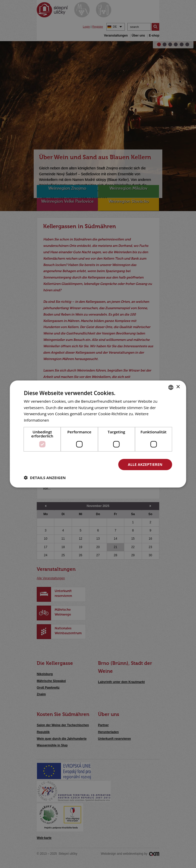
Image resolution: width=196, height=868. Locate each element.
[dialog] (98, 434)
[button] (45, 478)
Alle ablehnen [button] (89, 464)
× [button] (178, 387)
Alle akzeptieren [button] (145, 464)
